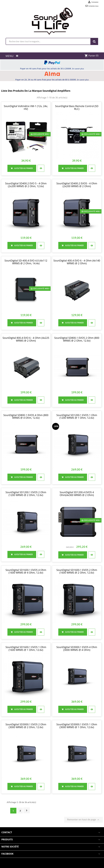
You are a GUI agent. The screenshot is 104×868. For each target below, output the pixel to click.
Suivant (27, 810)
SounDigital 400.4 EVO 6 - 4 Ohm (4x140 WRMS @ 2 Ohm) (77, 262)
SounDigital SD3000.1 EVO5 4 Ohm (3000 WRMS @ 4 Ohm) (77, 648)
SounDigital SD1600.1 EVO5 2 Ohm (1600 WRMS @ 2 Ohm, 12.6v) (77, 571)
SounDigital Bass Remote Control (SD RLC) (77, 107)
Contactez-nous (93, 6)
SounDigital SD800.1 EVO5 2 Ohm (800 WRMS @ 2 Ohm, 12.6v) (77, 339)
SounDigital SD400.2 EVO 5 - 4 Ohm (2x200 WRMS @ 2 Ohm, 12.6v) (26, 185)
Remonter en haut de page (84, 820)
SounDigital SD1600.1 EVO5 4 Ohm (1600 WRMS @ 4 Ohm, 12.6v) (26, 571)
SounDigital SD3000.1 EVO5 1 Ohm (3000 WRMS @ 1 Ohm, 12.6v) (77, 726)
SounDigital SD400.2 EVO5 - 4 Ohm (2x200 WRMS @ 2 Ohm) (77, 185)
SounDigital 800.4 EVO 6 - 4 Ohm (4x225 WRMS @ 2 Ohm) (26, 339)
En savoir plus (78, 69)
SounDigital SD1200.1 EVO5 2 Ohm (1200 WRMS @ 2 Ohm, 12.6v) (26, 494)
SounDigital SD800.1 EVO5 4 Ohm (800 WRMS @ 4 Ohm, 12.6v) (26, 416)
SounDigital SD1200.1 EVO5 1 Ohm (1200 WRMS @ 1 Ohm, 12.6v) (77, 416)
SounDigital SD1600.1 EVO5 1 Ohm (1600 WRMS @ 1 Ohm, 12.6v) (26, 648)
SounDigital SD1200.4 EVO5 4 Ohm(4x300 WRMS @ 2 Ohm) (77, 494)
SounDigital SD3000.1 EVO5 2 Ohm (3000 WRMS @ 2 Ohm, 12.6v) (26, 726)
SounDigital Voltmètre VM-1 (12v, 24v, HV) (26, 107)
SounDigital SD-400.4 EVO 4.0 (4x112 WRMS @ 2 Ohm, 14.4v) (26, 262)
